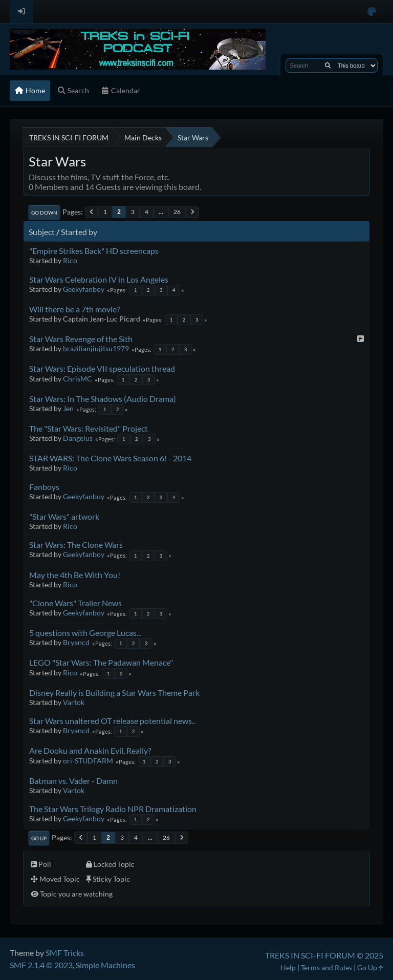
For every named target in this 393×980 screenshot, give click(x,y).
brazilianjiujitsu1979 (96, 348)
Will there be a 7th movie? (74, 309)
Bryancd (76, 642)
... (161, 212)
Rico (70, 260)
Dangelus (78, 438)
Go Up (39, 838)
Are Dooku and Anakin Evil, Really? (90, 750)
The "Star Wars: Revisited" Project (89, 428)
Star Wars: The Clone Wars (76, 545)
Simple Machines (105, 965)
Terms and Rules (326, 967)
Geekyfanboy (84, 289)
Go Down (44, 212)
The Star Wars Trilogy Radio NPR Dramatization (113, 809)
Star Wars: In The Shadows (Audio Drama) (103, 399)
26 (177, 212)
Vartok (74, 702)
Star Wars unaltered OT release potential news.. (112, 721)
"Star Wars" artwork (64, 516)
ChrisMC (78, 379)
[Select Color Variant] (372, 12)
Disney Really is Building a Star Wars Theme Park (114, 693)
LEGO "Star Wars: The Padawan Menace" (101, 662)
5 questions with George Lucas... (85, 633)
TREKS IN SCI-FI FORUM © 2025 (324, 955)
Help (288, 967)
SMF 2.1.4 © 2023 (41, 965)
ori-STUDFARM (88, 761)
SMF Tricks (65, 953)
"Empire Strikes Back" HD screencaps (94, 251)
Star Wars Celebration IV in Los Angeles (99, 279)
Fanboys (44, 487)
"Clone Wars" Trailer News (75, 603)
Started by (79, 232)
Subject (42, 232)
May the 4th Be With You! (75, 575)
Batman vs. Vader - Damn (73, 781)
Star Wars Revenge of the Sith (81, 339)
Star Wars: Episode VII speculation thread (102, 368)
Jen (68, 408)
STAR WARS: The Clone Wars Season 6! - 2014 (110, 458)
